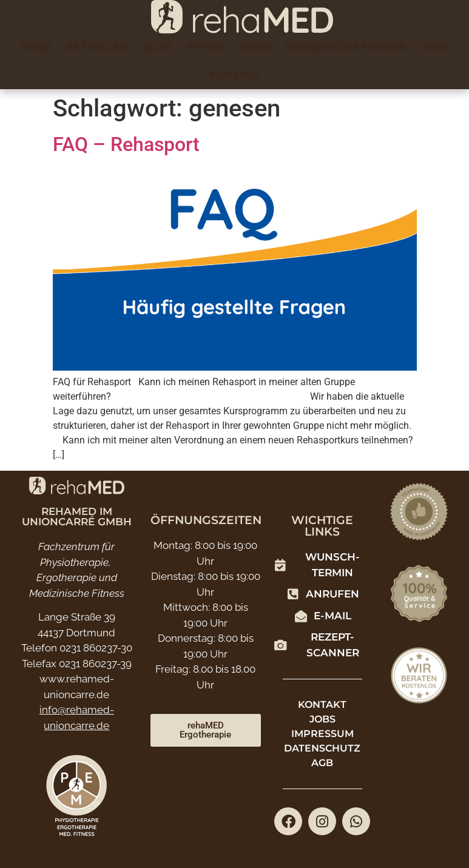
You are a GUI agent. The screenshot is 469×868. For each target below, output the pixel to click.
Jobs (434, 47)
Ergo (255, 47)
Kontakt (235, 75)
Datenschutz (322, 748)
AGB (322, 763)
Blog (157, 47)
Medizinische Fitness (345, 47)
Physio (206, 47)
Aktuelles (97, 47)
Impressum (322, 734)
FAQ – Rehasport (126, 144)
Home (36, 47)
